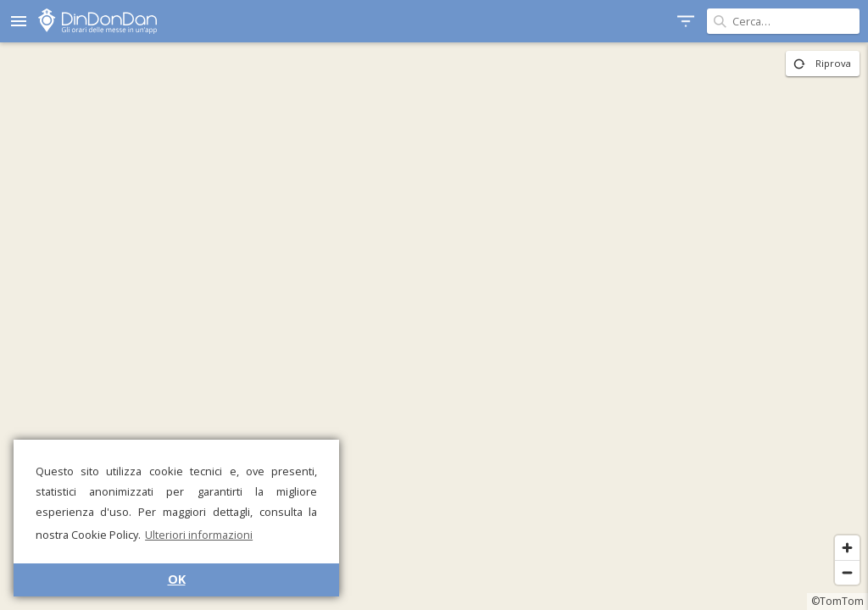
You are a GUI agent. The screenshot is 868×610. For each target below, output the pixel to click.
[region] (434, 326)
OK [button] (177, 579)
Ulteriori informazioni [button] (199, 535)
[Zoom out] (847, 572)
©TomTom (837, 601)
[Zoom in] (847, 548)
